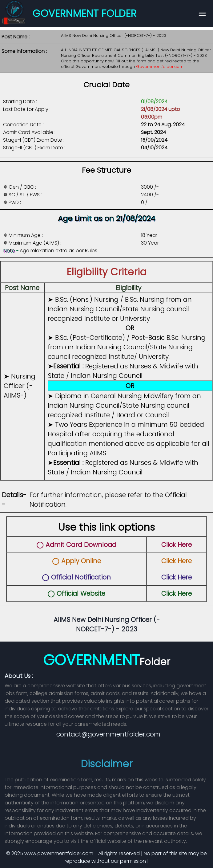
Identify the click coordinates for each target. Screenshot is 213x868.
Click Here (177, 545)
